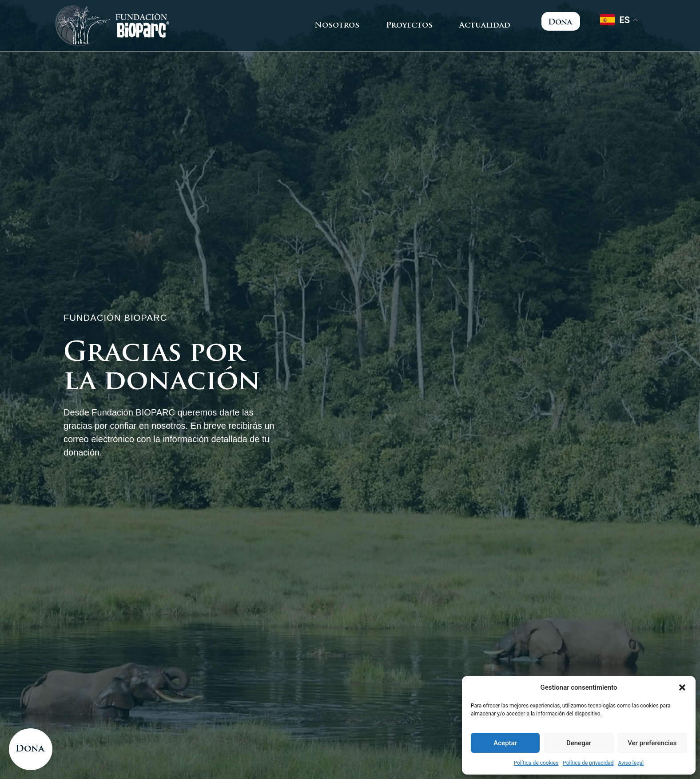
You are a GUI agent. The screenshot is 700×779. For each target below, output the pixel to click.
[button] (682, 687)
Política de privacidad (588, 763)
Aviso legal (631, 763)
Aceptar (505, 743)
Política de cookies (536, 763)
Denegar (579, 743)
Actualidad (485, 26)
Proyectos (409, 26)
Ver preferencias (652, 743)
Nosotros (337, 26)
